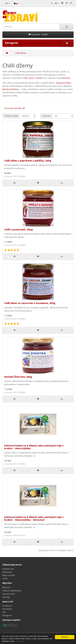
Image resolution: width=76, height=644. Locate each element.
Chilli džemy (21, 53)
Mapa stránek (9, 575)
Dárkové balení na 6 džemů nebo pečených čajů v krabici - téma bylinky (34, 447)
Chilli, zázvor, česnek (32, 78)
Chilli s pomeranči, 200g (18, 229)
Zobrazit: (47, 116)
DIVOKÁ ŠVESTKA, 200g (18, 377)
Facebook (7, 606)
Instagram (7, 615)
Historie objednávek (12, 591)
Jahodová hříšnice (11, 89)
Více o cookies (20, 641)
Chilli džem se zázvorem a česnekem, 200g (30, 303)
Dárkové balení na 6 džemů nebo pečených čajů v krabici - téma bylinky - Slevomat (34, 518)
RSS (4, 612)
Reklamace (7, 572)
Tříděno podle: (11, 116)
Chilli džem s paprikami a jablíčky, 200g (28, 161)
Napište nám (8, 569)
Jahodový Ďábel (64, 83)
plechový (66, 78)
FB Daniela (7, 609)
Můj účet (6, 587)
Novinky (6, 597)
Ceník (5, 579)
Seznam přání (9, 594)
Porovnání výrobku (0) (15, 108)
